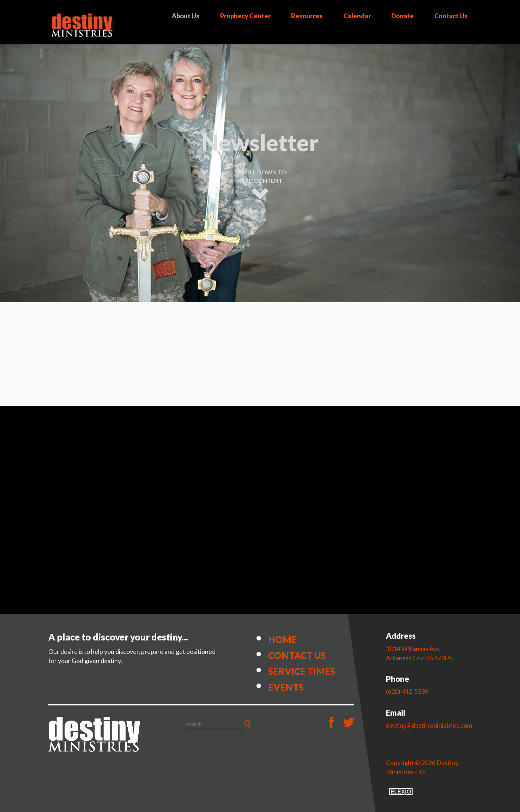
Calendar (357, 16)
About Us (186, 16)
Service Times (302, 671)
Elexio (401, 792)
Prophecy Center (245, 16)
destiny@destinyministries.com (429, 725)
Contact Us (451, 16)
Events (286, 687)
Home (282, 639)
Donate (403, 16)
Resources (307, 16)
